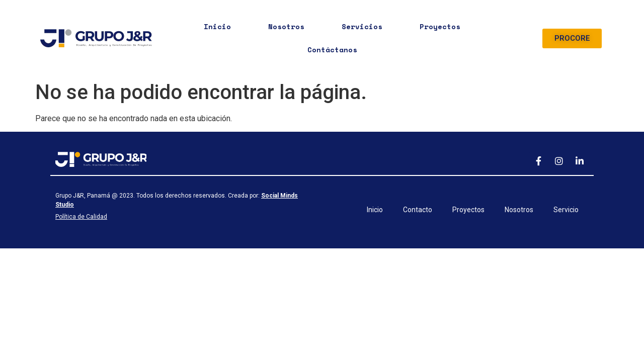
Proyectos (440, 26)
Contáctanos (332, 50)
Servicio (566, 210)
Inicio (217, 26)
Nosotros (286, 26)
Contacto (418, 210)
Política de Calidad (81, 217)
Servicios (362, 26)
